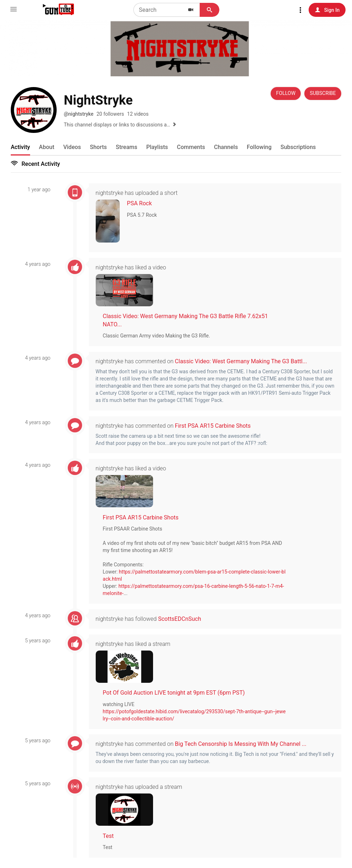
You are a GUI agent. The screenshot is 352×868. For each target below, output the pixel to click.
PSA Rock (144, 204)
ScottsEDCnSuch (184, 618)
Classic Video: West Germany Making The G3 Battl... (246, 361)
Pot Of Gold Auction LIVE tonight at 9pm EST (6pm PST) (179, 692)
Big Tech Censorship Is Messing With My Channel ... (245, 744)
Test (113, 836)
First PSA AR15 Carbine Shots (218, 425)
